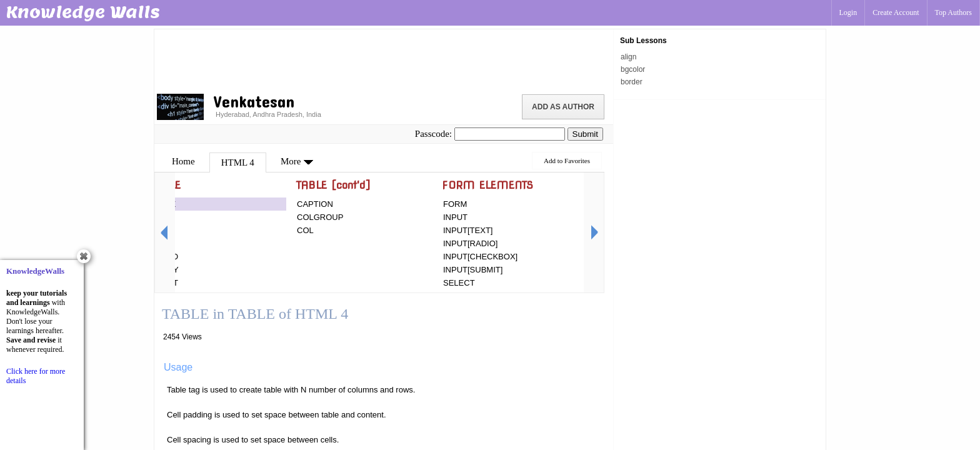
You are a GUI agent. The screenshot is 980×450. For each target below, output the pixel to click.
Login (848, 12)
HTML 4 (238, 162)
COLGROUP (320, 217)
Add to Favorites (567, 161)
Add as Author (563, 107)
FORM (455, 204)
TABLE (163, 204)
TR (156, 217)
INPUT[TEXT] (468, 230)
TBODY (165, 270)
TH (156, 230)
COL (305, 230)
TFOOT (164, 283)
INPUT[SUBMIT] (473, 270)
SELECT (459, 283)
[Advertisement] (384, 59)
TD (156, 243)
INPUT (455, 217)
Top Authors (954, 12)
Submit (585, 134)
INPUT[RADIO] (470, 243)
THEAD (164, 257)
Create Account (896, 12)
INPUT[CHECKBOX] (480, 257)
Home (183, 161)
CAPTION (315, 204)
